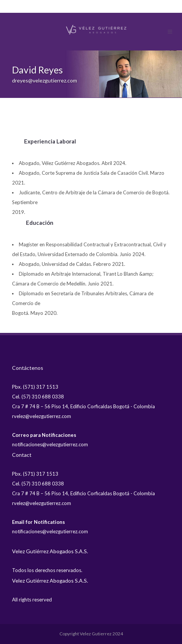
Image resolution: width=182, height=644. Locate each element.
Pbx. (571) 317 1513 (35, 387)
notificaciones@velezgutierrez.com (50, 444)
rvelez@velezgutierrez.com (42, 416)
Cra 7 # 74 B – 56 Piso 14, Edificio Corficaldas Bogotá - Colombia (83, 406)
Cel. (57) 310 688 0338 (38, 397)
